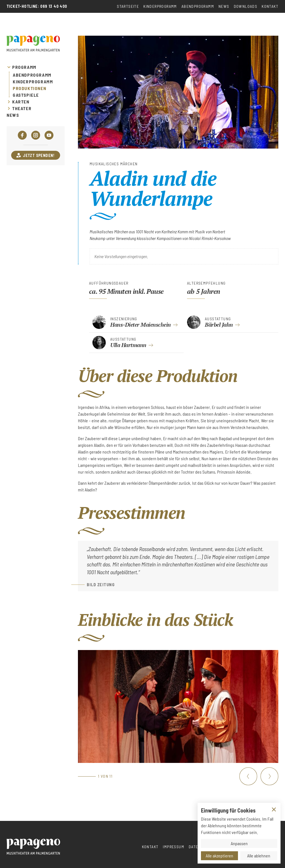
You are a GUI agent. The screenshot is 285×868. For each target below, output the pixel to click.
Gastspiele (26, 95)
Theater (22, 108)
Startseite (128, 6)
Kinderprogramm (160, 6)
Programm (24, 67)
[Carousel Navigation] (259, 776)
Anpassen (239, 843)
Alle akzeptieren (219, 856)
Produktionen (30, 88)
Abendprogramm (198, 6)
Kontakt (270, 6)
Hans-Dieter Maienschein (141, 325)
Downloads (246, 6)
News (224, 6)
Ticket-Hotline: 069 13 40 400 (37, 6)
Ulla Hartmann (128, 345)
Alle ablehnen (259, 856)
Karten (21, 102)
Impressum (174, 847)
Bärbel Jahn (219, 325)
